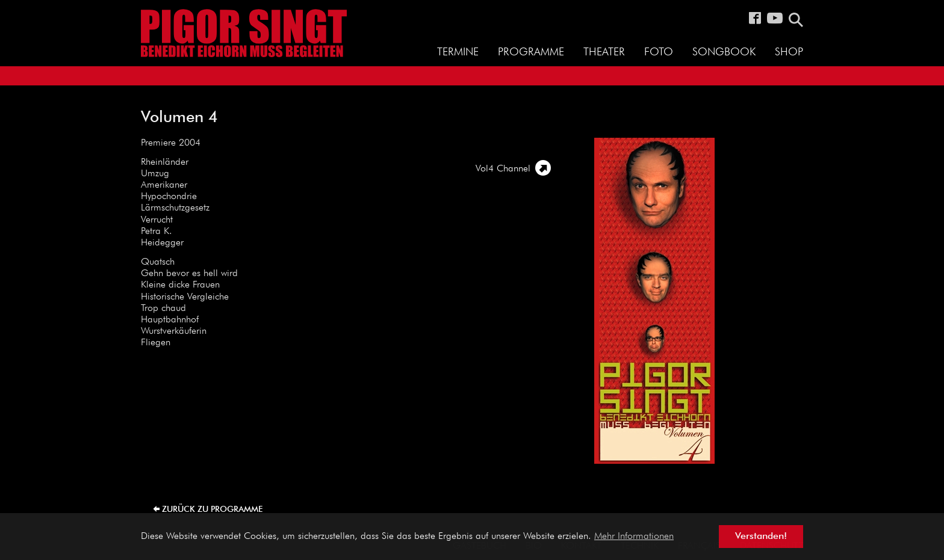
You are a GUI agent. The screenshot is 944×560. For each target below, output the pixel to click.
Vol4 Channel (503, 169)
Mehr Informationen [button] (634, 537)
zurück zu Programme (212, 509)
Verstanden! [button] (761, 537)
